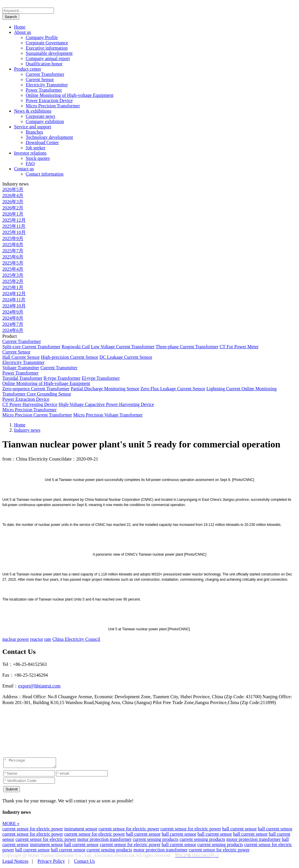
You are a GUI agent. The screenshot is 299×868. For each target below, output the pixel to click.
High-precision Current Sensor (69, 357)
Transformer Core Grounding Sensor (37, 394)
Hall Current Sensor (21, 357)
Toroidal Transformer (22, 378)
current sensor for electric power (33, 831)
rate (48, 639)
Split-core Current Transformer (31, 347)
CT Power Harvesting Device (30, 404)
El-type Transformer (101, 378)
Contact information (45, 174)
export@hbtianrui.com (39, 686)
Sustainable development (49, 53)
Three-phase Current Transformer (187, 347)
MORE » (11, 825)
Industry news (27, 430)
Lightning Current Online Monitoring (241, 389)
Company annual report (48, 58)
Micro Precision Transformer (53, 106)
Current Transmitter (59, 368)
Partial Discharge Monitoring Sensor (105, 389)
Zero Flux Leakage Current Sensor (173, 389)
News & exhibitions (33, 111)
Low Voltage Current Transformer (123, 347)
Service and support (33, 127)
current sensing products (156, 841)
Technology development (49, 137)
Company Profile (42, 37)
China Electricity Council (76, 639)
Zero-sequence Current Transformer (36, 389)
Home (20, 27)
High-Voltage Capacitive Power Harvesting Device (106, 404)
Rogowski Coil (76, 347)
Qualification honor (44, 64)
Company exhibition (45, 121)
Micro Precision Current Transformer (37, 415)
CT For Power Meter (239, 347)
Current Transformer (45, 74)
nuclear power (16, 639)
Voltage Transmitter (21, 368)
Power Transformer (44, 90)
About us (22, 32)
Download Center (42, 142)
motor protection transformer (105, 841)
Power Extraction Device (49, 100)
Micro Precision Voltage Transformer (108, 415)
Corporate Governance (47, 43)
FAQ (30, 163)
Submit (12, 791)
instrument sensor (81, 831)
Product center (28, 69)
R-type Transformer (62, 378)
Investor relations (30, 153)
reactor (36, 639)
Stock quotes (38, 158)
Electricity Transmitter (47, 85)
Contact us (24, 169)
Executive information (47, 48)
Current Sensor (40, 79)
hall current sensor (239, 831)
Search (11, 17)
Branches (34, 132)
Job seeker (35, 148)
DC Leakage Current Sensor (126, 357)
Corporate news (40, 116)
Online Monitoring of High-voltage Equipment (69, 95)
